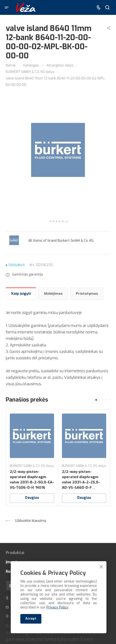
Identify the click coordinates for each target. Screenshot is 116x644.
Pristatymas (87, 294)
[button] (96, 400)
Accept (31, 618)
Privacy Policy (57, 607)
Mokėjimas (53, 294)
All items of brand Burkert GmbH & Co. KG (61, 241)
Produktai (15, 553)
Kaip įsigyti (21, 294)
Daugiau (32, 498)
